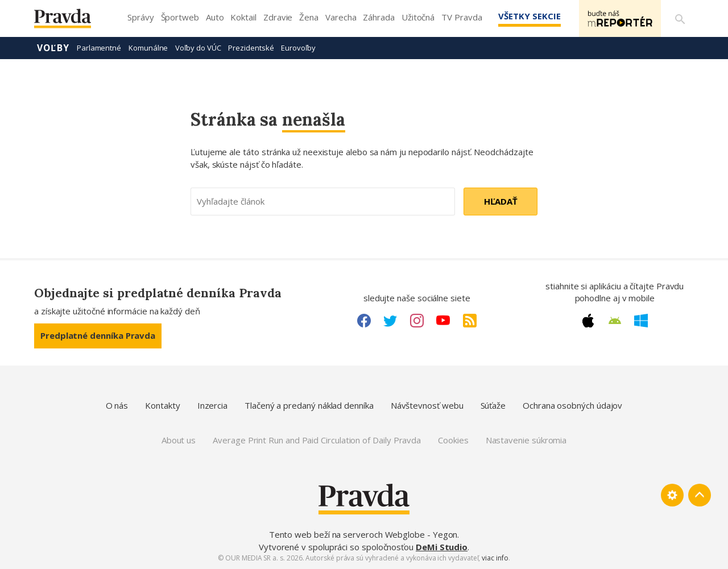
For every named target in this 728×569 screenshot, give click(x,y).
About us (179, 440)
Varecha (341, 17)
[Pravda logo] (71, 21)
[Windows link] (641, 321)
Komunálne (148, 48)
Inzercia (212, 405)
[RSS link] (470, 321)
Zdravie (278, 17)
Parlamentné (99, 48)
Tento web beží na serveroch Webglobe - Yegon (363, 534)
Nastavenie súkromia (526, 440)
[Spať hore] (700, 495)
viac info (495, 558)
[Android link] (615, 321)
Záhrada (379, 17)
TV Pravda (462, 17)
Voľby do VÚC (198, 48)
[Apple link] (588, 321)
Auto (215, 17)
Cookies (453, 440)
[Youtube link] (443, 321)
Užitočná (418, 17)
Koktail (243, 17)
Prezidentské (251, 48)
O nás (117, 405)
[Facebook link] (364, 321)
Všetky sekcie (528, 16)
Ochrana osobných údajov (572, 405)
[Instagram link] (417, 321)
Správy (141, 17)
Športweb (180, 17)
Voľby (53, 48)
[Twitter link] (390, 321)
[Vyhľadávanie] (680, 19)
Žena (309, 17)
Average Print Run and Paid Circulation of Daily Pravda (317, 440)
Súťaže (493, 405)
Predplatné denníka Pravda (98, 335)
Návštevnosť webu (427, 405)
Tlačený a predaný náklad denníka (309, 405)
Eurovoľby (298, 48)
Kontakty (162, 405)
